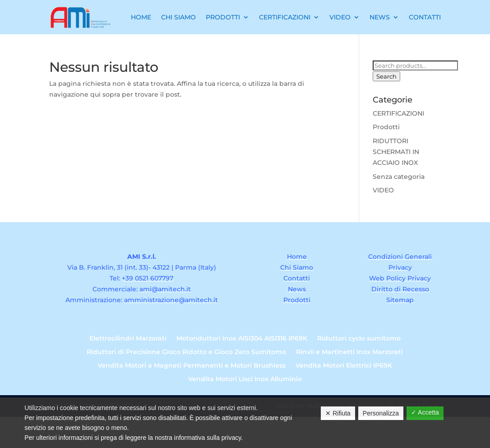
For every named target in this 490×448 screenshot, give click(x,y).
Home (141, 17)
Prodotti (223, 17)
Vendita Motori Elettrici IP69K (344, 366)
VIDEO (383, 190)
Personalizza (381, 413)
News (380, 17)
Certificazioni (285, 17)
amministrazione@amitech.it (171, 300)
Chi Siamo (178, 17)
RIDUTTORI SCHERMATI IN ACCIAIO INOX (396, 152)
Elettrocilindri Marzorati (128, 339)
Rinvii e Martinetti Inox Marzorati (349, 352)
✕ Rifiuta (338, 413)
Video (340, 17)
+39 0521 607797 (148, 278)
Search (386, 76)
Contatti (425, 17)
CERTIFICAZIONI (398, 113)
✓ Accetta (425, 412)
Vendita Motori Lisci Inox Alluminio (245, 379)
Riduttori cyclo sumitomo (359, 339)
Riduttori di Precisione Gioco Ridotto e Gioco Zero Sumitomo (186, 352)
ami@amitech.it (165, 289)
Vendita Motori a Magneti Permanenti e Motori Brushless (192, 366)
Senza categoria (399, 177)
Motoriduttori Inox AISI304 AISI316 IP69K (242, 339)
